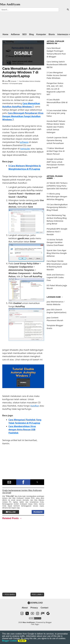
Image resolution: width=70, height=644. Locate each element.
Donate (38, 512)
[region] (32, 21)
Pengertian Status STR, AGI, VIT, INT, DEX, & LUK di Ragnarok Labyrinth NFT (56, 89)
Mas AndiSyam (10, 4)
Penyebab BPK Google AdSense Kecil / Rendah (57, 232)
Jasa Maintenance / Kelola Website (55, 303)
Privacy (34, 608)
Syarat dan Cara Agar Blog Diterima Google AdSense (57, 253)
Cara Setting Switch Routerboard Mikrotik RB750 (57, 64)
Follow (11, 512)
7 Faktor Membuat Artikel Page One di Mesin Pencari (56, 151)
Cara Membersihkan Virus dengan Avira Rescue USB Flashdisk (22, 430)
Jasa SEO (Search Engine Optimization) (56, 311)
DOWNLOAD (35, 603)
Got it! (22, 641)
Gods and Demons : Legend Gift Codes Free (56, 277)
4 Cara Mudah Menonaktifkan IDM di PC (57, 102)
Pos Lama (38, 594)
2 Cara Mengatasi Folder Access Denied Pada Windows (56, 75)
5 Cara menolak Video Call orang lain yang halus (57, 113)
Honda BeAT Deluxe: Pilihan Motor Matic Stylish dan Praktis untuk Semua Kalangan (56, 127)
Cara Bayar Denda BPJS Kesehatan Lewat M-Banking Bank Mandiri (57, 265)
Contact (45, 608)
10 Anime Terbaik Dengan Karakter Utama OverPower (55, 242)
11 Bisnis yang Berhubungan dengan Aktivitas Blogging (57, 196)
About (25, 608)
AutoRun (35, 406)
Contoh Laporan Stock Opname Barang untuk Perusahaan (57, 140)
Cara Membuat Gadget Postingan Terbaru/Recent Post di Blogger (56, 52)
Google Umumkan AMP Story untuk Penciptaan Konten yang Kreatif (55, 163)
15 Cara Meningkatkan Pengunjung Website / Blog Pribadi (57, 207)
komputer (25, 149)
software (24, 142)
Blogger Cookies (10, 641)
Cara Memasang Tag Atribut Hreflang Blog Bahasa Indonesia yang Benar (57, 219)
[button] (9, 482)
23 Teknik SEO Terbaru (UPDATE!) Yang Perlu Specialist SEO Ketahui (57, 186)
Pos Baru (9, 594)
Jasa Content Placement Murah (55, 319)
